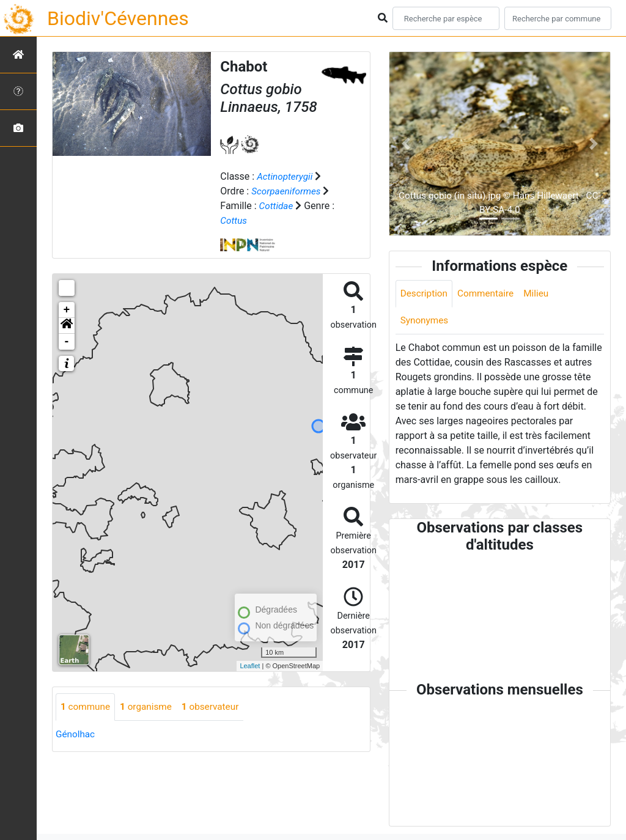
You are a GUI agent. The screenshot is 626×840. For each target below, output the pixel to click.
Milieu (541, 294)
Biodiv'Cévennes (118, 18)
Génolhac (76, 734)
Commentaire (489, 294)
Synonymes (425, 321)
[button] (67, 325)
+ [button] (67, 309)
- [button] (67, 341)
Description (425, 294)
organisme (149, 706)
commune (87, 706)
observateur (216, 706)
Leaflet (250, 666)
